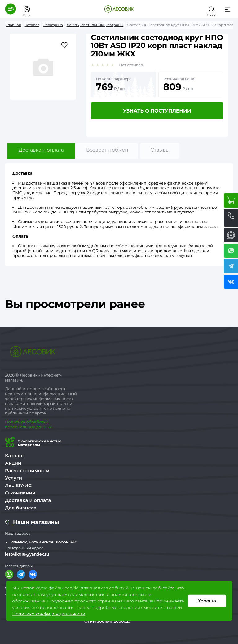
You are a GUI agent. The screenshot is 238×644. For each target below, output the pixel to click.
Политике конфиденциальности (49, 614)
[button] (11, 9)
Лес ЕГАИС (18, 485)
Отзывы (160, 150)
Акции (13, 463)
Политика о (17, 422)
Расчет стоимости (27, 470)
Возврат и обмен (107, 150)
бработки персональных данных (28, 424)
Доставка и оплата (41, 150)
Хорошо (207, 601)
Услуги (13, 478)
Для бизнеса (21, 508)
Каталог (15, 456)
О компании (20, 493)
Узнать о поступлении (157, 111)
